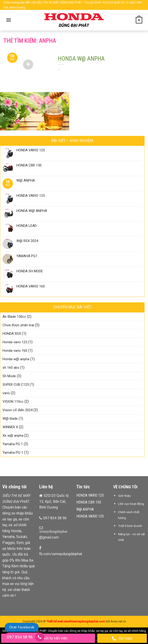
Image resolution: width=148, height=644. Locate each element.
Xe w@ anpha (13, 436)
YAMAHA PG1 (27, 256)
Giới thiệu (124, 496)
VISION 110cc (13, 402)
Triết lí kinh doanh (130, 526)
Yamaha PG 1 (13, 444)
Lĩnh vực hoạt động (131, 504)
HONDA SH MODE (30, 271)
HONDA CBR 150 (29, 165)
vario (6, 393)
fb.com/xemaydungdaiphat (61, 554)
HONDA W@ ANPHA (32, 211)
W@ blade (10, 419)
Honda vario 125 (15, 342)
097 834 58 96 (55, 518)
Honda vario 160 (15, 351)
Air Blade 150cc (14, 317)
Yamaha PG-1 (13, 453)
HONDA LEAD (27, 226)
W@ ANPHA (26, 180)
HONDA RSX (12, 334)
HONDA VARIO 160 (31, 286)
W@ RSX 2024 (27, 241)
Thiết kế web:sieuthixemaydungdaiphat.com (76, 621)
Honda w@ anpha (16, 359)
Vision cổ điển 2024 (18, 410)
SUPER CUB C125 (16, 385)
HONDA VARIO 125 (31, 150)
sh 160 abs (11, 368)
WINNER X (10, 427)
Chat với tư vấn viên (48, 638)
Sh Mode (9, 376)
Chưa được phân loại (18, 325)
